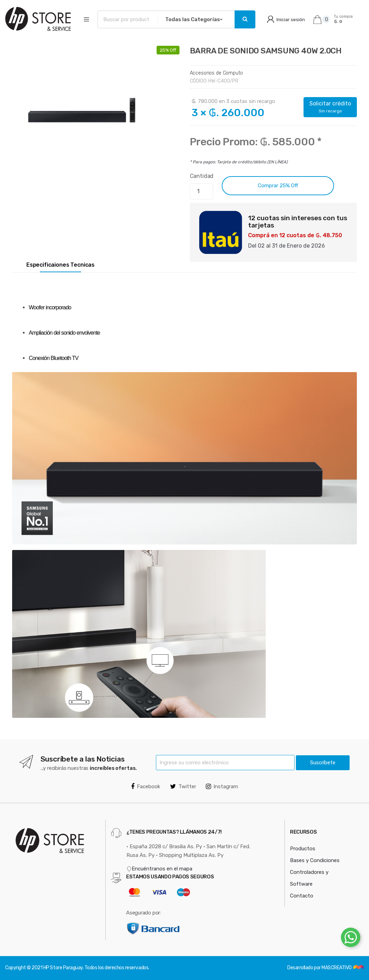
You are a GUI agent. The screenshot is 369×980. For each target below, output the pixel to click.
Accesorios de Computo (216, 73)
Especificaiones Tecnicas (60, 265)
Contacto (302, 896)
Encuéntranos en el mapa (159, 869)
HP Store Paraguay (63, 968)
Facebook (146, 786)
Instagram (222, 786)
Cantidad (202, 176)
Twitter (183, 786)
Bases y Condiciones (315, 860)
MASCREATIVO (337, 968)
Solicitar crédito (330, 107)
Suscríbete (323, 763)
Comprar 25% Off (278, 186)
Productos (303, 849)
